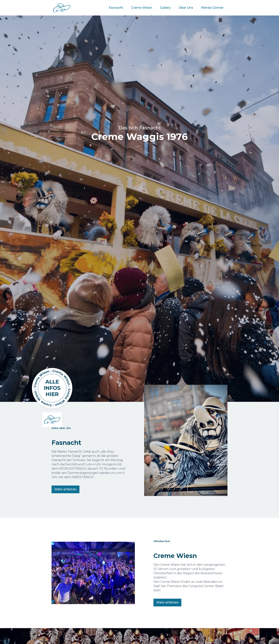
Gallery (165, 8)
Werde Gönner (212, 8)
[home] (62, 6)
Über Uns (186, 8)
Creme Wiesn (142, 8)
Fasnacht (116, 8)
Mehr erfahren (65, 489)
